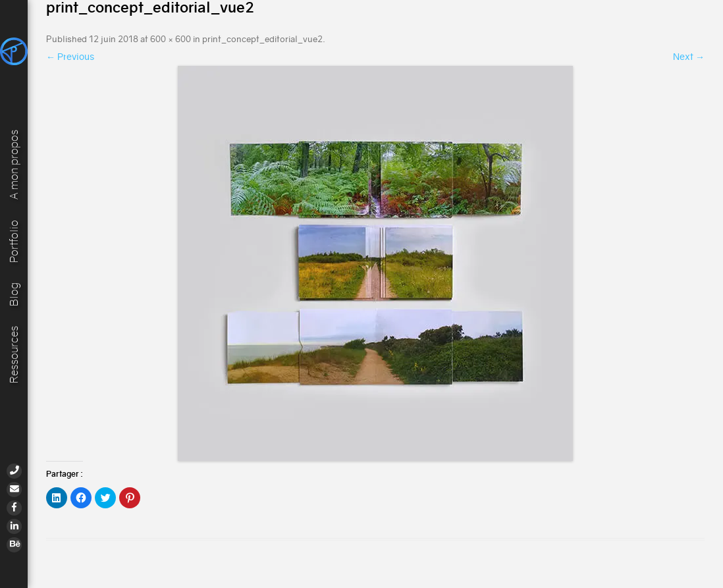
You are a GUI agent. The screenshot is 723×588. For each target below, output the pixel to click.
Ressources (14, 355)
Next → (689, 57)
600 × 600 (171, 39)
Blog (14, 294)
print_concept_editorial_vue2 (262, 39)
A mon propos (14, 164)
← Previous (70, 57)
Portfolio (14, 240)
